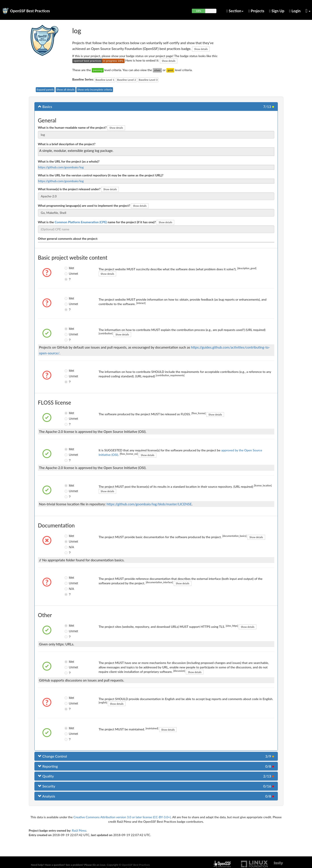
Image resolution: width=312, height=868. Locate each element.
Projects (256, 11)
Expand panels (45, 90)
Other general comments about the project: (68, 239)
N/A (69, 547)
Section (235, 11)
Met (69, 268)
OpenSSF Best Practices (30, 11)
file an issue (99, 865)
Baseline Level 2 (127, 80)
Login (295, 11)
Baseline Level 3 (148, 80)
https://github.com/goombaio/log (61, 167)
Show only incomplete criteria (95, 90)
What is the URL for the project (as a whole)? (69, 161)
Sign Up (277, 11)
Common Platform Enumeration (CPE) (81, 222)
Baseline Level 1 (105, 80)
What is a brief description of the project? (67, 144)
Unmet (70, 274)
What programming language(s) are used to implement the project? (84, 206)
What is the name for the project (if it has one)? (97, 222)
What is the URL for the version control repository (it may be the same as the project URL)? (101, 175)
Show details (201, 49)
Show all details (66, 90)
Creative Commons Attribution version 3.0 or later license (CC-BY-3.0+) (122, 817)
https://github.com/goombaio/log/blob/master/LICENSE (149, 504)
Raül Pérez (79, 830)
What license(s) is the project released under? (69, 189)
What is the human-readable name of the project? (72, 127)
